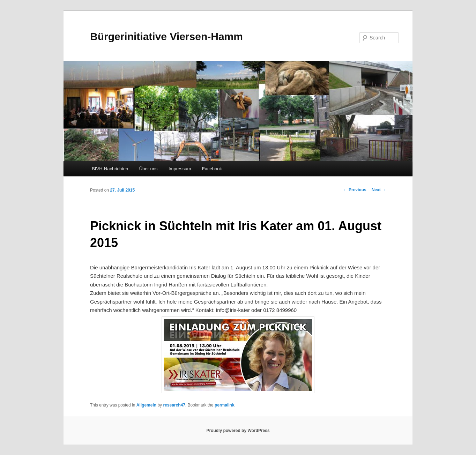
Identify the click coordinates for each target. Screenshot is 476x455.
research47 (174, 405)
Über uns (148, 169)
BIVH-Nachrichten (110, 169)
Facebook (212, 169)
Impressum (180, 169)
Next (379, 190)
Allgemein (146, 405)
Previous (355, 190)
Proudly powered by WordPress (238, 431)
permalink (225, 405)
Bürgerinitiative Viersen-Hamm (166, 36)
